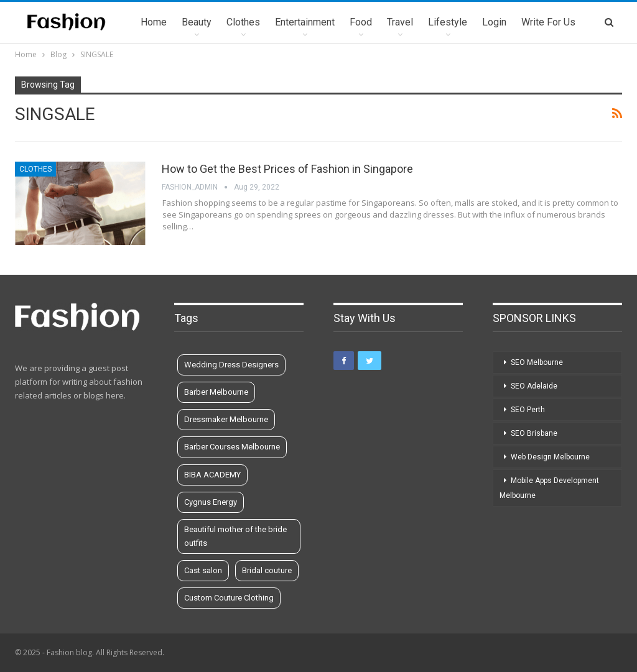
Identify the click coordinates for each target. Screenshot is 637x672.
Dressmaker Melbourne (226, 419)
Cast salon (203, 570)
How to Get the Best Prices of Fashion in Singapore (287, 169)
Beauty (197, 22)
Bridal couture (267, 570)
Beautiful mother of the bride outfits (235, 536)
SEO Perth (528, 410)
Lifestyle (448, 22)
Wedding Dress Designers (231, 365)
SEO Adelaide (534, 386)
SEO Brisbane (534, 433)
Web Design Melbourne (550, 457)
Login (494, 22)
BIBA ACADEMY (212, 475)
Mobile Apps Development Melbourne (549, 488)
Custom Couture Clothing (229, 598)
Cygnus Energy (211, 502)
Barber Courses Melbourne (232, 447)
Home (154, 22)
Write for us (548, 22)
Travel (400, 22)
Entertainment (305, 22)
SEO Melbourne (537, 362)
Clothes (243, 22)
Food (361, 22)
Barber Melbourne (216, 392)
